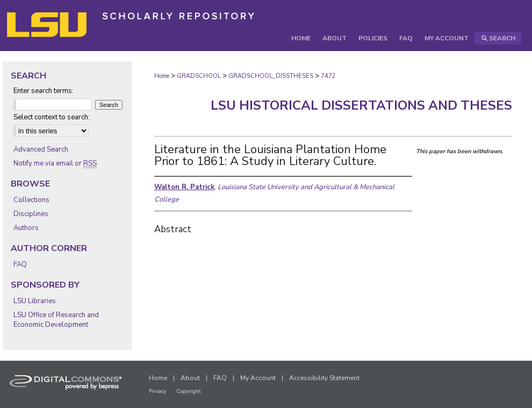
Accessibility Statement (324, 378)
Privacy (157, 391)
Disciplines (31, 214)
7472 (328, 76)
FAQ (20, 264)
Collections (31, 200)
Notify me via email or (55, 163)
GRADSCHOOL (199, 76)
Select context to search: (52, 117)
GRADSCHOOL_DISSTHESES (271, 76)
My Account (258, 378)
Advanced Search (41, 149)
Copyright (189, 391)
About (190, 378)
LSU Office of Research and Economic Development (56, 320)
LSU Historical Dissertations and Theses (361, 105)
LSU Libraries (35, 301)
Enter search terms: (44, 91)
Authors (26, 228)
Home (162, 76)
